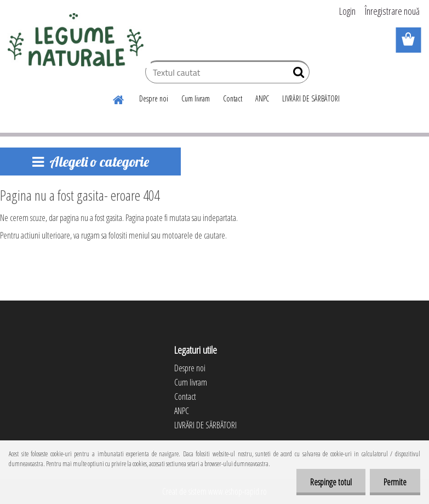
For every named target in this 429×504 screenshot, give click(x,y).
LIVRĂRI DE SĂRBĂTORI (311, 98)
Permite (395, 482)
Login (347, 11)
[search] (297, 75)
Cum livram (196, 98)
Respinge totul (331, 482)
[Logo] (75, 41)
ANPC (262, 98)
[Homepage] (119, 98)
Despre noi (154, 98)
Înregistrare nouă (392, 11)
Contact (233, 98)
